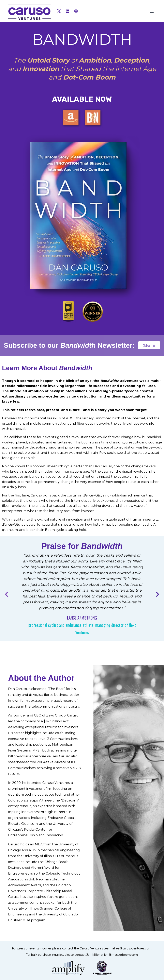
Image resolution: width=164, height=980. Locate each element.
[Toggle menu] (152, 11)
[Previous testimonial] (6, 594)
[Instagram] (76, 11)
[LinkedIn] (68, 11)
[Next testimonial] (158, 594)
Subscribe (149, 345)
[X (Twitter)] (59, 11)
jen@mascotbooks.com (121, 955)
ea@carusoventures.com (134, 948)
